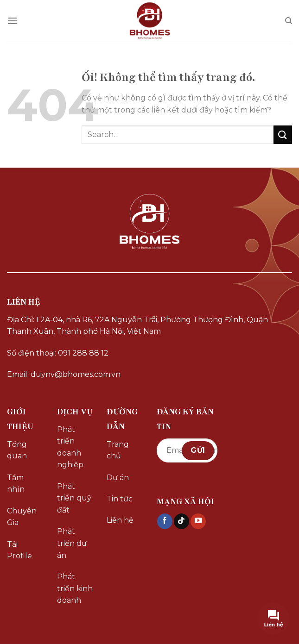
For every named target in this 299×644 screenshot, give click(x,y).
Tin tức (120, 499)
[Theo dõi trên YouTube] (198, 521)
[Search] (289, 21)
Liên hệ (120, 520)
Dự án (118, 478)
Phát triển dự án (72, 543)
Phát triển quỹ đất (74, 498)
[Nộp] (283, 134)
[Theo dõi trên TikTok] (181, 521)
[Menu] (13, 21)
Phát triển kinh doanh (75, 588)
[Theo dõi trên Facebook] (165, 521)
